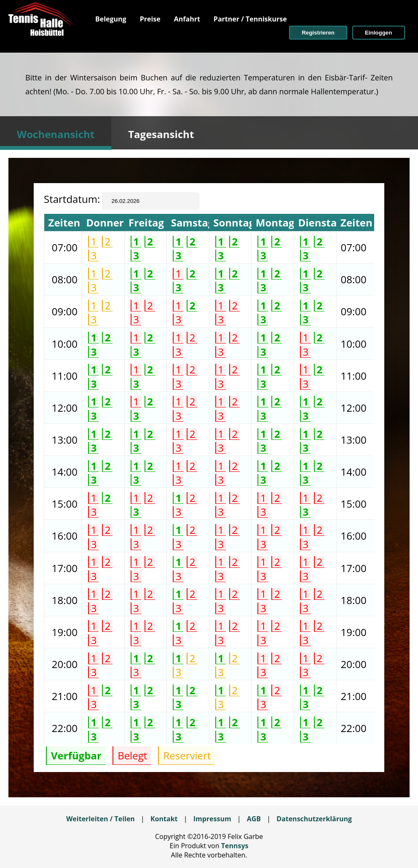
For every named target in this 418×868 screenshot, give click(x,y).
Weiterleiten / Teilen (100, 819)
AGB (254, 819)
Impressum (212, 819)
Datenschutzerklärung (314, 819)
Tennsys (235, 846)
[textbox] (151, 201)
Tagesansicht (161, 134)
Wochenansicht (56, 134)
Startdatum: (73, 199)
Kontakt (164, 819)
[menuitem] (111, 19)
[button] (318, 33)
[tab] (56, 133)
